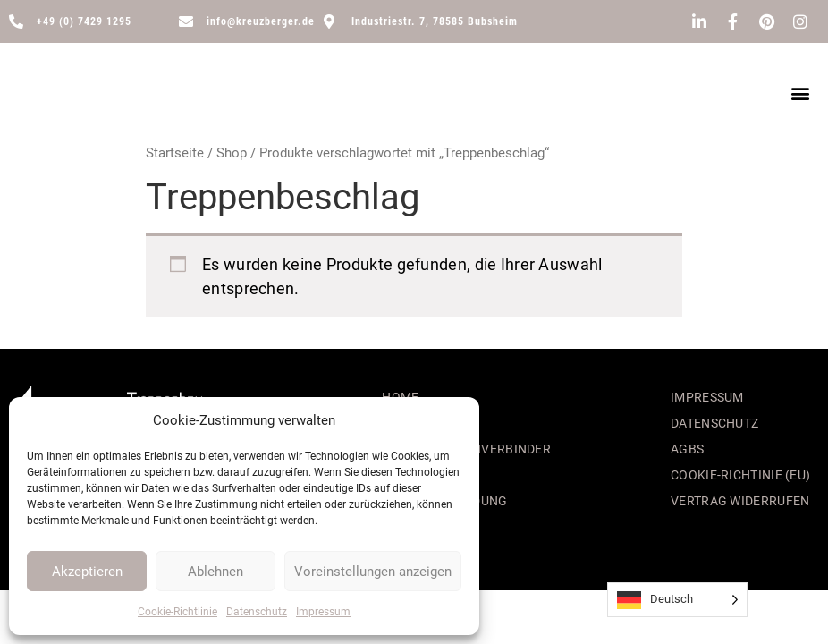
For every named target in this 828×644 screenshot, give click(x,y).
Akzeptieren (87, 572)
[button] (800, 93)
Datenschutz (257, 612)
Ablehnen (215, 572)
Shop (232, 153)
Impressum (323, 612)
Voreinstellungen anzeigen (373, 572)
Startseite (175, 153)
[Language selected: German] (677, 600)
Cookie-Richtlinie (177, 612)
